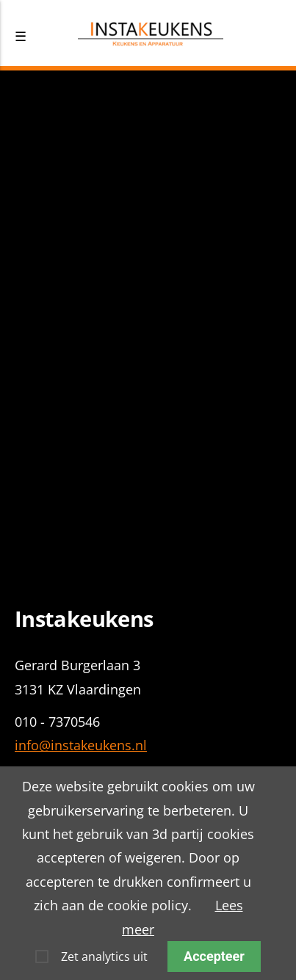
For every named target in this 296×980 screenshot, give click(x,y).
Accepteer (214, 956)
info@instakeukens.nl (81, 745)
